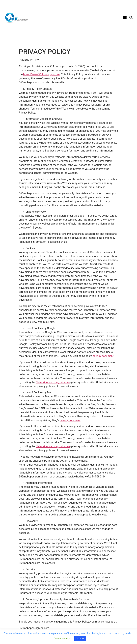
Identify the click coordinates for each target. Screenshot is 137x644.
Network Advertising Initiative (53, 382)
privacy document (103, 356)
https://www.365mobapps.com (41, 74)
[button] (125, 18)
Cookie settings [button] (62, 639)
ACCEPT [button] (80, 639)
